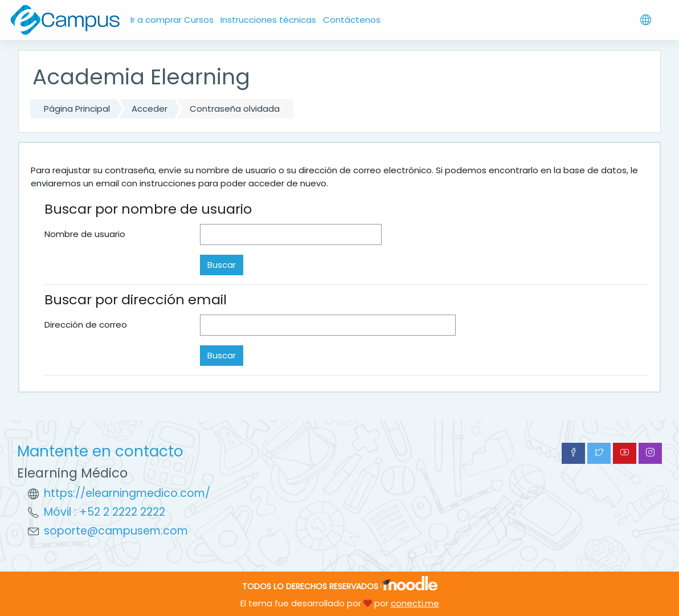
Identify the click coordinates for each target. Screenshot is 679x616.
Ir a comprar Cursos (172, 20)
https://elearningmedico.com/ (127, 493)
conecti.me (415, 603)
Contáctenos (352, 20)
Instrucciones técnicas (268, 20)
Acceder (150, 109)
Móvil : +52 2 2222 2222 (105, 512)
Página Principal (77, 109)
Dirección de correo (86, 325)
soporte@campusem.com (116, 531)
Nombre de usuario (85, 234)
